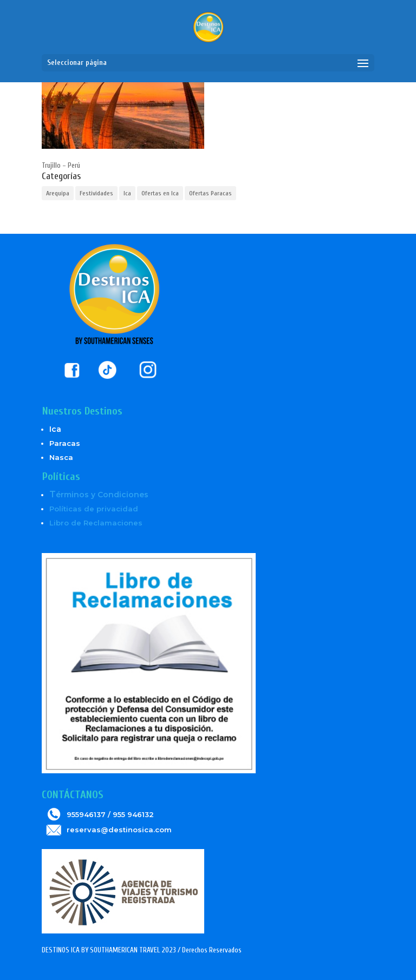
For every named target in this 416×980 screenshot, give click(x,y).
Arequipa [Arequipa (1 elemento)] (58, 193)
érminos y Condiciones (99, 495)
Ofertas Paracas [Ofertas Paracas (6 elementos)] (210, 193)
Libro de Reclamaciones (96, 523)
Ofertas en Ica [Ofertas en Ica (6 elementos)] (160, 193)
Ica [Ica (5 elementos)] (127, 193)
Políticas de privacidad (94, 509)
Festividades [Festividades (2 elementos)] (96, 193)
